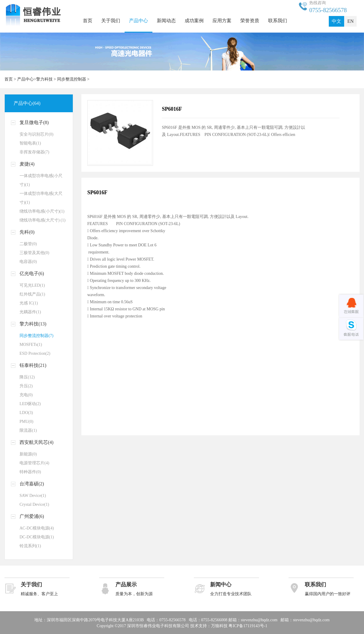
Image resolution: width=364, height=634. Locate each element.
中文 (336, 21)
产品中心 (138, 21)
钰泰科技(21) (33, 365)
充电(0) (26, 395)
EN (351, 21)
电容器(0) (28, 262)
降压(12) (27, 377)
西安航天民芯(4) (37, 442)
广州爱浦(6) (32, 516)
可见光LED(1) (32, 285)
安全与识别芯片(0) (36, 134)
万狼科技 (219, 626)
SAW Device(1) (33, 496)
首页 (88, 21)
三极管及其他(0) (34, 253)
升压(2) (26, 386)
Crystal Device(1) (34, 504)
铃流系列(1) (30, 546)
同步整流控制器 (72, 79)
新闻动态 (166, 21)
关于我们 (111, 21)
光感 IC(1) (29, 303)
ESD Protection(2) (35, 353)
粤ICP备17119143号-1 (248, 626)
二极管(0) (28, 244)
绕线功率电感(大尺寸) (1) (42, 220)
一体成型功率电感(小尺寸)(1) (41, 180)
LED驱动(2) (30, 404)
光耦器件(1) (30, 312)
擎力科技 (44, 79)
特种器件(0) (30, 472)
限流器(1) (28, 430)
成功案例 (194, 21)
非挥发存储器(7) (34, 152)
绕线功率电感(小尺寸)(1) (42, 211)
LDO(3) (26, 413)
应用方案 (222, 21)
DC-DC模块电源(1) (37, 537)
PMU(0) (26, 422)
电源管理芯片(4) (34, 463)
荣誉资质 (250, 21)
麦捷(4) (27, 164)
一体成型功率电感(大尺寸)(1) (41, 198)
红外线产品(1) (32, 294)
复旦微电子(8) (34, 122)
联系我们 (278, 21)
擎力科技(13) (33, 324)
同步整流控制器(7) (36, 336)
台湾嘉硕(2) (32, 484)
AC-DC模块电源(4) (37, 528)
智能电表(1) (30, 143)
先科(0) (27, 232)
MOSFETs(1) (31, 345)
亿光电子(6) (32, 273)
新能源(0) (28, 454)
